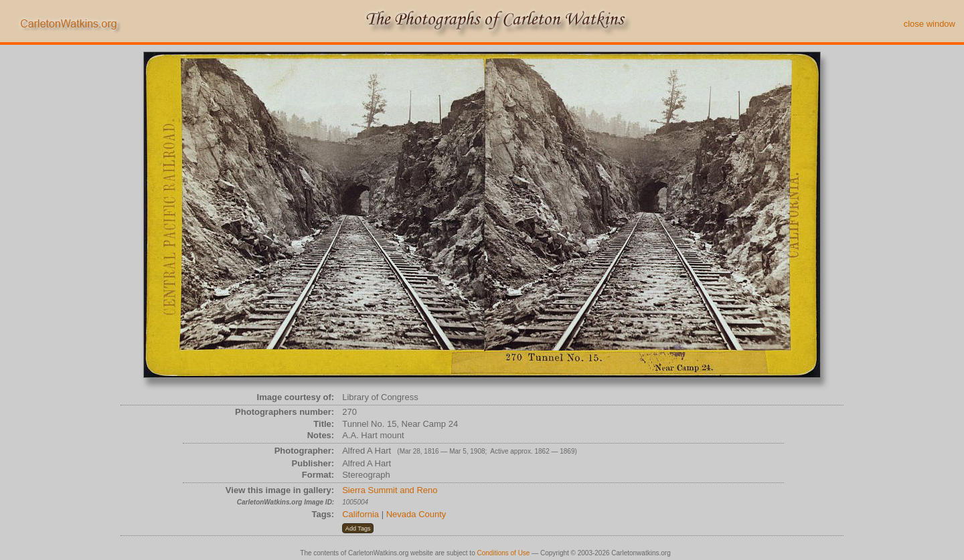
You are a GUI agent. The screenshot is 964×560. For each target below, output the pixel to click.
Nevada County (416, 514)
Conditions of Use (504, 553)
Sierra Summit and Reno (390, 490)
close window (930, 24)
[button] (358, 529)
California (360, 514)
